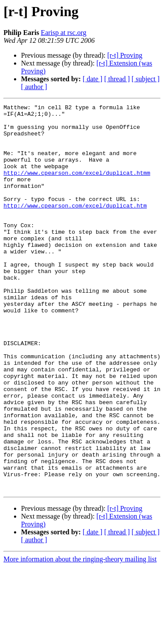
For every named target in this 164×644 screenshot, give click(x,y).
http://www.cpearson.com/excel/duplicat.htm (75, 226)
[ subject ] (146, 79)
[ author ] (34, 87)
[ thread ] (117, 79)
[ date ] (92, 79)
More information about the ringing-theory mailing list (80, 636)
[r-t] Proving (125, 55)
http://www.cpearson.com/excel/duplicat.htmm (77, 187)
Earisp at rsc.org (63, 33)
